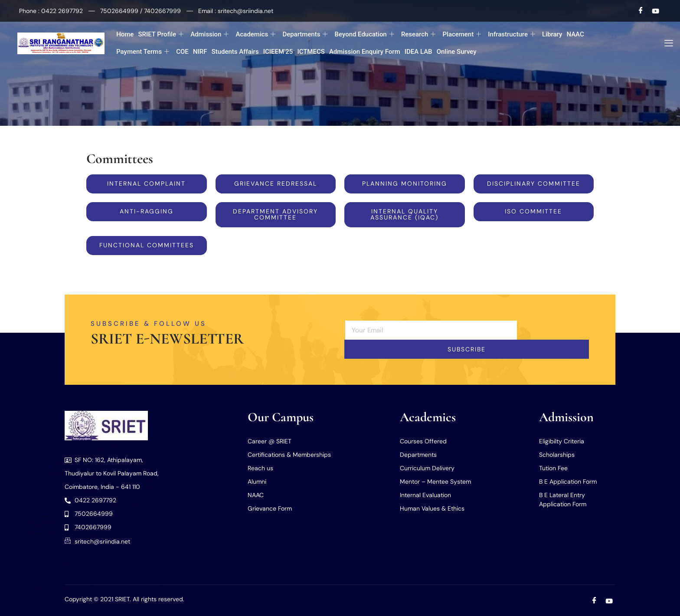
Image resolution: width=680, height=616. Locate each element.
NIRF (200, 52)
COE (182, 52)
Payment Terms (143, 52)
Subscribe (467, 350)
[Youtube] (655, 11)
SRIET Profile (161, 34)
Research (418, 34)
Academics (255, 34)
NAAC (575, 34)
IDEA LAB (418, 52)
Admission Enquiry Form (365, 52)
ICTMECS (311, 52)
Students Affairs (235, 52)
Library (552, 34)
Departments (305, 34)
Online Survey (457, 52)
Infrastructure (512, 34)
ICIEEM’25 (278, 52)
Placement (462, 34)
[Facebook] (641, 11)
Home (125, 34)
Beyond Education (364, 34)
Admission (209, 34)
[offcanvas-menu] (665, 43)
